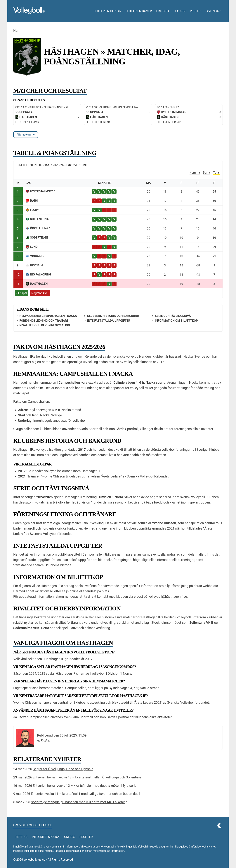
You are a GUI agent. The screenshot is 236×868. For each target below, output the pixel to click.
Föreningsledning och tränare (44, 321)
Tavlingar (213, 11)
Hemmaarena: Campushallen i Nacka (48, 316)
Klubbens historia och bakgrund (113, 316)
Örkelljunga (40, 228)
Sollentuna (39, 219)
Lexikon (180, 11)
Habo (34, 201)
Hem (17, 31)
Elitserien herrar (107, 11)
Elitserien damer (139, 11)
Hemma (195, 173)
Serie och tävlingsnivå (173, 316)
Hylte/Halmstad (43, 191)
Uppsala (37, 265)
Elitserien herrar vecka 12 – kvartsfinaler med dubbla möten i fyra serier (85, 786)
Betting (21, 837)
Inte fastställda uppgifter (109, 321)
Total (216, 173)
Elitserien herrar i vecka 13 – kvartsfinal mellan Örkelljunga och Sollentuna (87, 777)
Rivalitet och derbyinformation (45, 325)
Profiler (86, 837)
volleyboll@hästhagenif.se (168, 596)
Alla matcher (24, 135)
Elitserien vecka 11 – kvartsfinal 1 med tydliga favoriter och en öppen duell (86, 794)
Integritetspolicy (46, 837)
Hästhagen (39, 284)
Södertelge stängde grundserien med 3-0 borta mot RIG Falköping (79, 802)
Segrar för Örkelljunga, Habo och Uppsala (63, 769)
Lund (34, 247)
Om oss (70, 837)
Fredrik (45, 741)
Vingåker (37, 256)
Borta (206, 173)
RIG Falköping (41, 274)
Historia (163, 11)
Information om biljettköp (176, 321)
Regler (195, 11)
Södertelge (39, 238)
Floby (34, 210)
